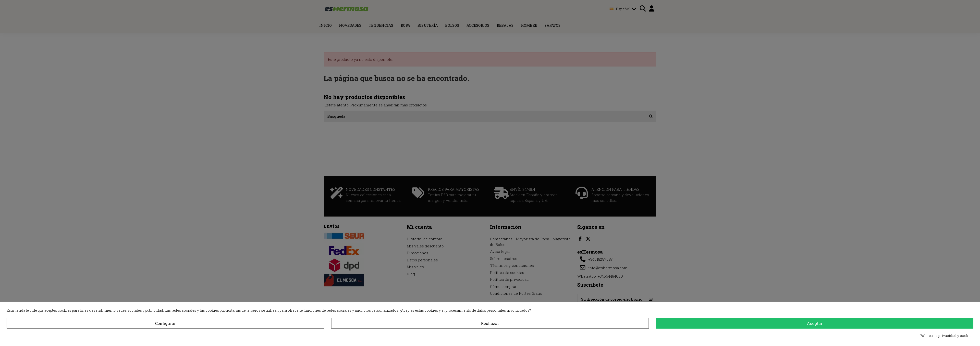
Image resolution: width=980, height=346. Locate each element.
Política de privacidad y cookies (946, 336)
